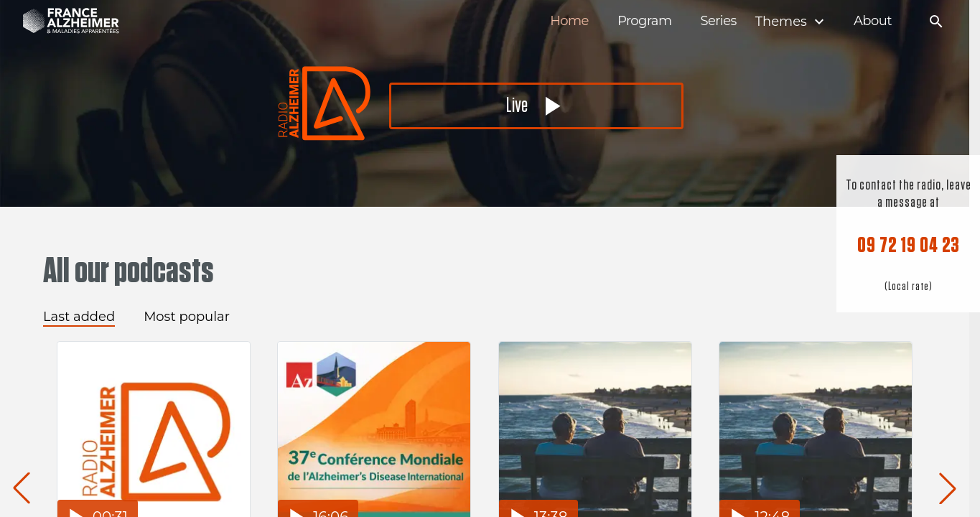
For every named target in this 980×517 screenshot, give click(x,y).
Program (645, 21)
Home (569, 21)
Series (718, 21)
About (873, 21)
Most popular (187, 317)
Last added (79, 317)
